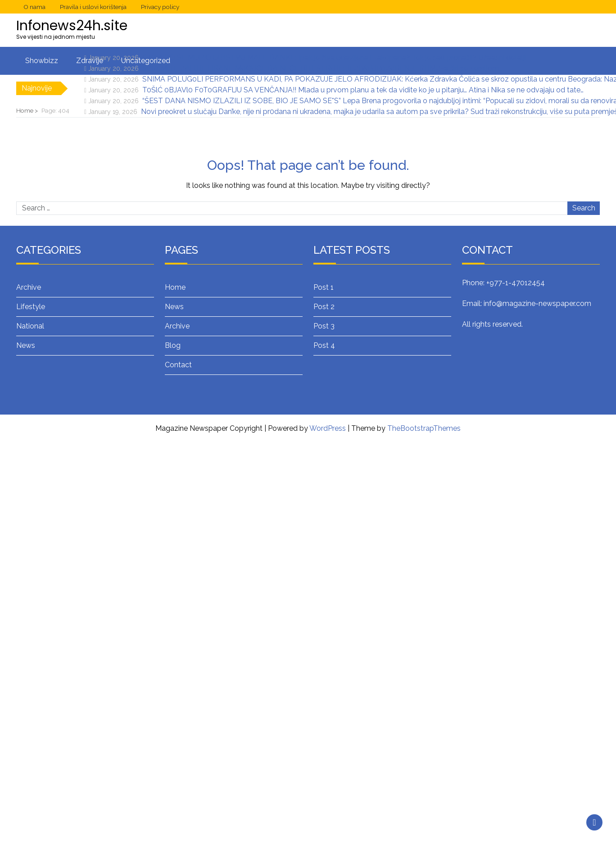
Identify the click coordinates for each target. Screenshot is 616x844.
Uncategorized (146, 61)
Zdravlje (90, 61)
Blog (173, 345)
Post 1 (324, 287)
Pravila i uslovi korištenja (93, 7)
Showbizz (42, 61)
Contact (178, 365)
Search (584, 208)
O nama (34, 7)
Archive (29, 287)
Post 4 (324, 345)
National (30, 326)
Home (175, 287)
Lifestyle (31, 307)
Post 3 (324, 326)
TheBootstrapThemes (424, 428)
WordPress (328, 428)
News (26, 345)
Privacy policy (160, 7)
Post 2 (324, 307)
